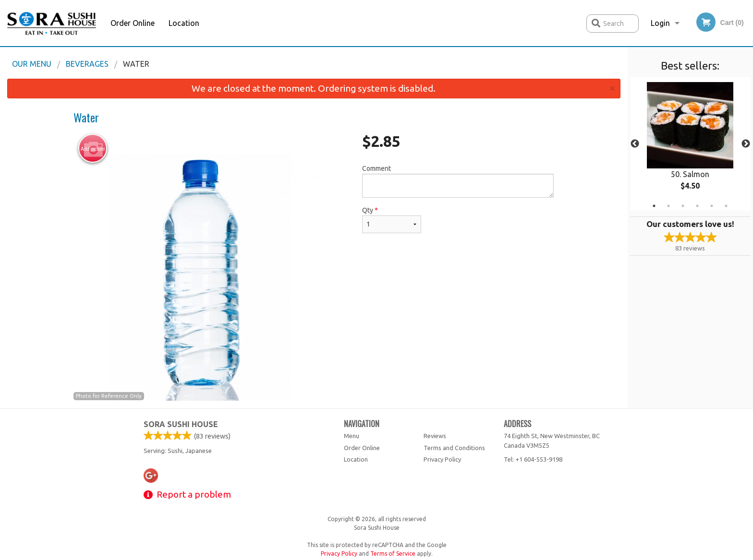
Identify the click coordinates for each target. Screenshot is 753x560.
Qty (391, 220)
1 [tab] (654, 206)
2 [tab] (668, 206)
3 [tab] (683, 206)
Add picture (93, 149)
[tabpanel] (690, 144)
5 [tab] (712, 206)
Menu (352, 436)
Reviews (435, 436)
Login (660, 23)
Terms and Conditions (454, 448)
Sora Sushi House (181, 424)
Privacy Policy (442, 459)
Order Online (133, 23)
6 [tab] (726, 206)
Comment (458, 181)
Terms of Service (393, 554)
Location (184, 23)
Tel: (533, 459)
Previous (635, 144)
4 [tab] (697, 206)
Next (746, 144)
